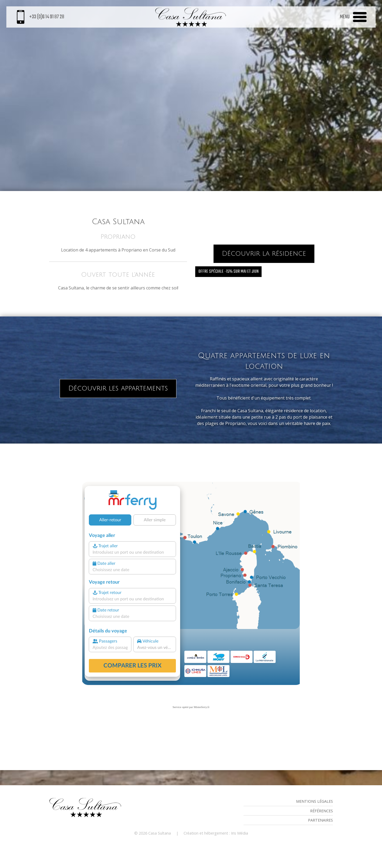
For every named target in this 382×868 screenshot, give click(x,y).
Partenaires (320, 820)
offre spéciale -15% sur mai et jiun (229, 272)
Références (322, 811)
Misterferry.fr (201, 707)
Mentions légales (314, 801)
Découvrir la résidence (264, 254)
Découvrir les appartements (118, 388)
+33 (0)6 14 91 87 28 (39, 17)
